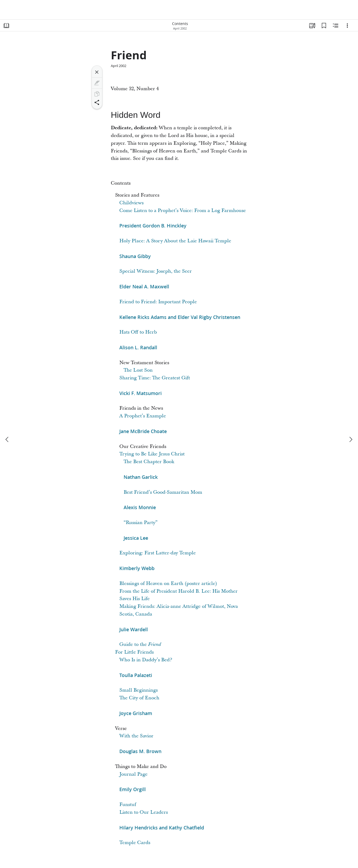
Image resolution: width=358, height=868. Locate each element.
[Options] (347, 26)
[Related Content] (336, 26)
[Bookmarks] (324, 26)
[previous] (7, 439)
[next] (351, 439)
